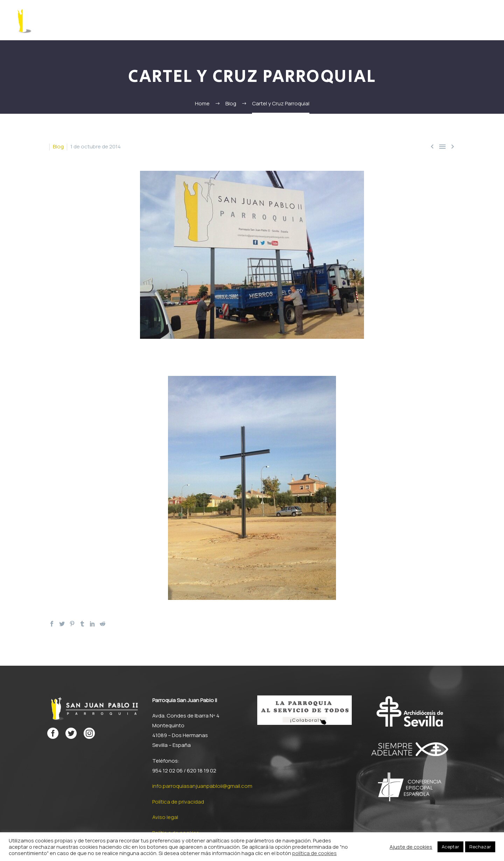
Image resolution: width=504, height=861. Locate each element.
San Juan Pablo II (232, 20)
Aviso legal (165, 817)
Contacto (481, 20)
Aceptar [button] (450, 847)
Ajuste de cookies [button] (411, 847)
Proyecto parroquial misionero (348, 20)
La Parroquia (149, 20)
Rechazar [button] (480, 847)
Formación (188, 20)
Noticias (411, 20)
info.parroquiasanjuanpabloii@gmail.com (202, 786)
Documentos (279, 20)
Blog (58, 146)
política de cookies (314, 853)
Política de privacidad (178, 802)
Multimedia (445, 20)
